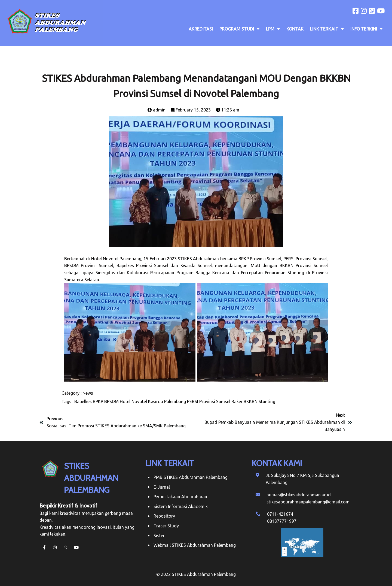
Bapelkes (83, 401)
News (88, 393)
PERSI (193, 401)
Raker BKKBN (244, 401)
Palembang (175, 401)
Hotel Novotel (133, 401)
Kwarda (156, 401)
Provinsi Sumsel (215, 401)
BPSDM (111, 401)
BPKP (98, 401)
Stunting (267, 401)
